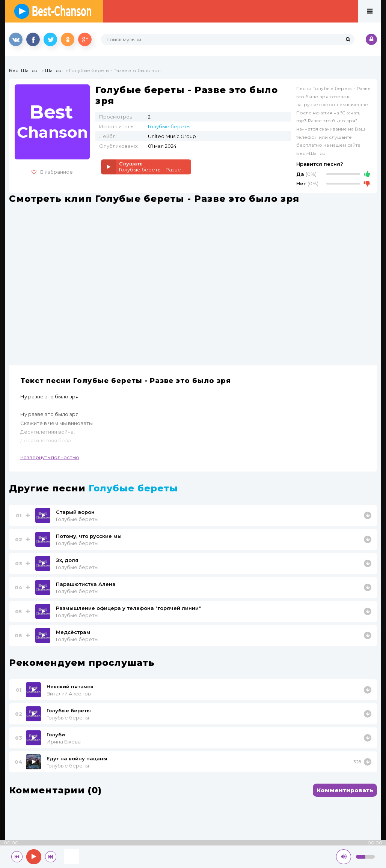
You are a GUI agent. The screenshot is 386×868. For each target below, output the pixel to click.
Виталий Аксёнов (69, 694)
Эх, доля (67, 560)
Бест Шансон (25, 70)
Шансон (55, 70)
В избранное (52, 172)
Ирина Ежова (64, 742)
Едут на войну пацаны (77, 758)
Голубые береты (169, 126)
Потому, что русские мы (89, 536)
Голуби (56, 734)
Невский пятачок (70, 686)
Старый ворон (75, 512)
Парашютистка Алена (86, 584)
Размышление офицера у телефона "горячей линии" (128, 608)
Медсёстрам (73, 632)
